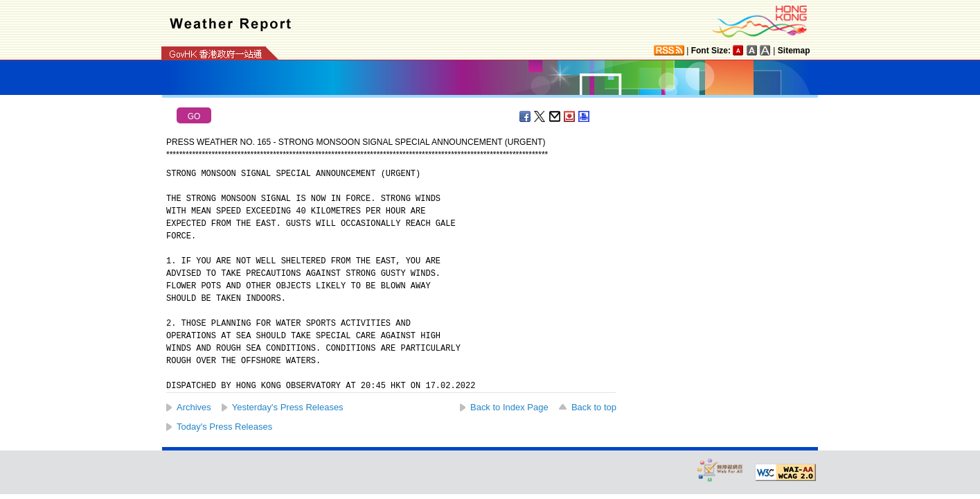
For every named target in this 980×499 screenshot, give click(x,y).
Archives (194, 407)
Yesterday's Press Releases (288, 407)
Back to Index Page (509, 407)
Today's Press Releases (224, 427)
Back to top (594, 407)
